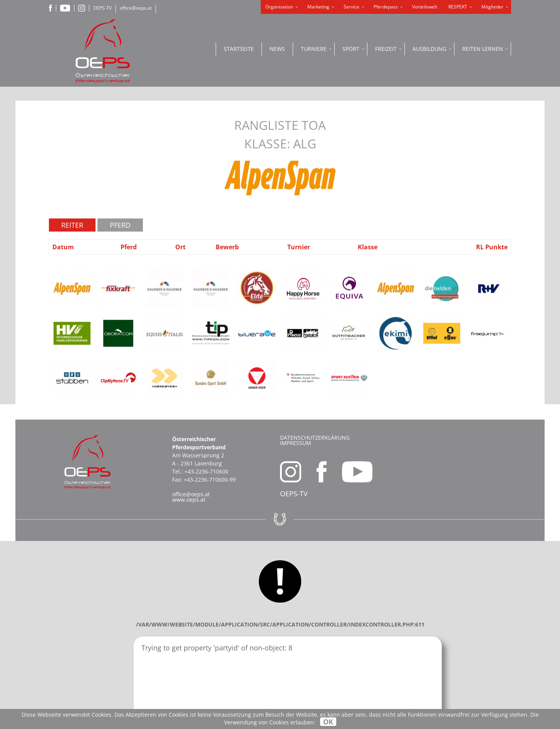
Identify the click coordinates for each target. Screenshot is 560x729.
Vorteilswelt (425, 7)
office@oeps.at (136, 8)
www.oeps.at (189, 500)
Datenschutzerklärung (315, 438)
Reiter (72, 225)
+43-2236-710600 (206, 471)
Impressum (296, 443)
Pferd (120, 225)
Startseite (239, 49)
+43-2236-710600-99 (210, 480)
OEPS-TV (102, 8)
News (277, 49)
